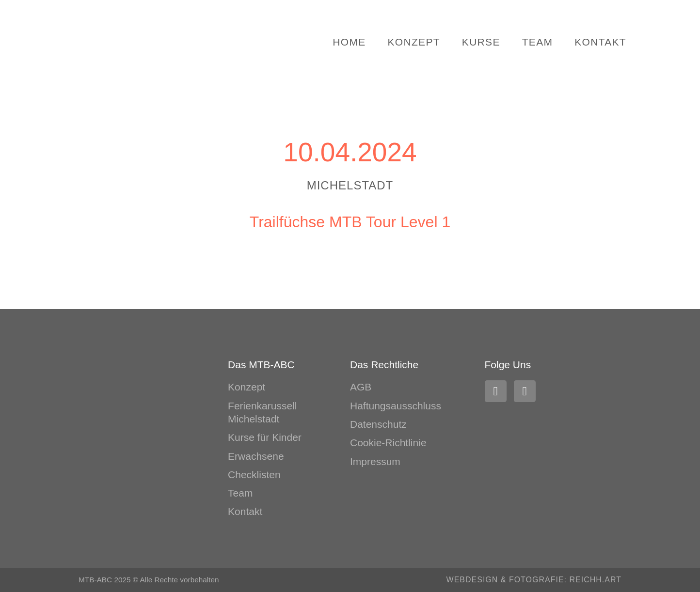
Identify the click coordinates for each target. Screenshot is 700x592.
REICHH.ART (596, 580)
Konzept (414, 42)
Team (538, 42)
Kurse (481, 42)
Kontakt (600, 42)
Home (349, 42)
